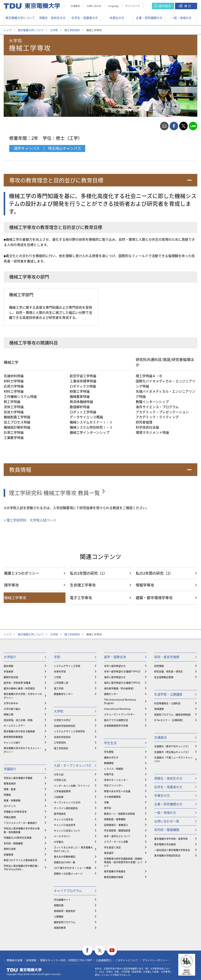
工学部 (57, 677)
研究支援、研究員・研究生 (169, 671)
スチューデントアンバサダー (119, 714)
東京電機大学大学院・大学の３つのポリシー (23, 696)
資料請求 (165, 6)
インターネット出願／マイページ (72, 786)
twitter (183, 126)
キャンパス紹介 (12, 742)
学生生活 (110, 743)
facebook (174, 126)
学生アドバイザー (114, 785)
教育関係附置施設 (13, 737)
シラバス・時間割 (114, 769)
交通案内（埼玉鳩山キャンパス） (172, 752)
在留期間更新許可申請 (116, 726)
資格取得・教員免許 (65, 911)
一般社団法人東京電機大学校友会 (172, 850)
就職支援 (59, 905)
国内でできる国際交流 (116, 720)
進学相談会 (60, 814)
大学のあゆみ (11, 703)
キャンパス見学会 (63, 819)
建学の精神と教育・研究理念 (19, 688)
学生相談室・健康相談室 (117, 830)
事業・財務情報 (12, 800)
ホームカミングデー (14, 726)
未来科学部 (60, 671)
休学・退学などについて (117, 836)
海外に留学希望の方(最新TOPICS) (122, 683)
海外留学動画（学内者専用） (120, 688)
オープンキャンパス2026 (67, 802)
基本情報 (8, 666)
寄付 (188, 6)
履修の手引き (111, 757)
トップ (8, 30)
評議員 (7, 795)
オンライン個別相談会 (66, 808)
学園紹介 (10, 769)
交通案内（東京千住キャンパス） (172, 746)
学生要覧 (109, 752)
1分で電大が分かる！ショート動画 (72, 868)
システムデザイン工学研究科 (69, 731)
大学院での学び (62, 720)
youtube (112, 950)
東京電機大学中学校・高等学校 (171, 839)
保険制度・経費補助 (115, 819)
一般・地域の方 (181, 18)
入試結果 (59, 797)
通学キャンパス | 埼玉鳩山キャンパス (47, 148)
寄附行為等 (10, 849)
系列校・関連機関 (13, 843)
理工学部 (59, 688)
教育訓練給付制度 (114, 877)
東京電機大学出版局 (165, 844)
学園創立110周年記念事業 (18, 838)
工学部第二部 (61, 683)
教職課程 (109, 763)
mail (164, 126)
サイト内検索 (151, 6)
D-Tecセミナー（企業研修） (169, 720)
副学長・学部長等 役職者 (17, 683)
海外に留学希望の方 (115, 677)
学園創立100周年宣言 (15, 812)
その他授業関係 (112, 797)
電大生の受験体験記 (65, 856)
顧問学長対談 (11, 677)
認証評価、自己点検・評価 (18, 720)
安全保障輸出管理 (164, 677)
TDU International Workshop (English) (120, 701)
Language (113, 6)
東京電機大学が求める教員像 (19, 731)
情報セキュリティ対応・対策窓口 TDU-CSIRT (66, 960)
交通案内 (75, 6)
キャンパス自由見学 (65, 825)
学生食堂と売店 (112, 847)
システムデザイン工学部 (67, 666)
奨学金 (108, 808)
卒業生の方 (117, 18)
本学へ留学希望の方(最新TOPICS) (122, 671)
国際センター (111, 694)
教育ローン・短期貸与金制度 (119, 814)
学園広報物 (10, 817)
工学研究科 (60, 742)
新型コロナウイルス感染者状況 (20, 860)
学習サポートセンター (116, 780)
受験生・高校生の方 (52, 18)
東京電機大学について (20, 18)
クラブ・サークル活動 (116, 842)
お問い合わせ (94, 6)
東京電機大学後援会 (115, 871)
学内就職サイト (62, 900)
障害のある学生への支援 (117, 791)
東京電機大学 (24, 970)
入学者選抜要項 (62, 791)
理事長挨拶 (10, 783)
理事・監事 (10, 789)
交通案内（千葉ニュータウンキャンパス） (173, 759)
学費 (106, 802)
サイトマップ (132, 6)
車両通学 (109, 853)
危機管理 (8, 854)
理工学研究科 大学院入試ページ (31, 520)
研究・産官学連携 (167, 657)
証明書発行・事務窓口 (116, 825)
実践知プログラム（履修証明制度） (173, 714)
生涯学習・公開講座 (168, 694)
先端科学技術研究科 (65, 726)
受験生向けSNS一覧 (65, 862)
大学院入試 (60, 780)
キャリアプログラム (68, 891)
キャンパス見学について (67, 831)
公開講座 (59, 916)
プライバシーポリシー (155, 960)
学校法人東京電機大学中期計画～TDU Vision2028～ (22, 868)
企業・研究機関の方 (149, 18)
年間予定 (109, 774)
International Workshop (117, 709)
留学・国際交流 (115, 657)
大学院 (54, 30)
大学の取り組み (12, 709)
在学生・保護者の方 (85, 18)
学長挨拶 (8, 671)
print (155, 126)
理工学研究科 (72, 30)
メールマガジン (62, 836)
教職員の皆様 (15, 960)
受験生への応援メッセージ (68, 873)
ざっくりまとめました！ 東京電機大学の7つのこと (73, 849)
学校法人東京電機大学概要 (18, 778)
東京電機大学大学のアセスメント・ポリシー (23, 750)
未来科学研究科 (62, 737)
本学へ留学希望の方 (115, 666)
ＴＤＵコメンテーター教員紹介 (20, 823)
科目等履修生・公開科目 (167, 703)
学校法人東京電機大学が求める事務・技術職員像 (22, 830)
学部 (57, 657)
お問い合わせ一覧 (167, 821)
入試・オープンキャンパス (73, 765)
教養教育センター (63, 694)
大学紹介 (10, 657)
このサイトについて (127, 960)
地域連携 (159, 709)
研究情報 (159, 666)
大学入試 (59, 774)
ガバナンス (10, 806)
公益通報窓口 (104, 960)
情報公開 (8, 714)
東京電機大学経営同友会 (167, 855)
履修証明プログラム (65, 922)
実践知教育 (60, 928)
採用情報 (31, 960)
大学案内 (59, 842)
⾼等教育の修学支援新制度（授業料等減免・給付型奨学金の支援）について (123, 862)
